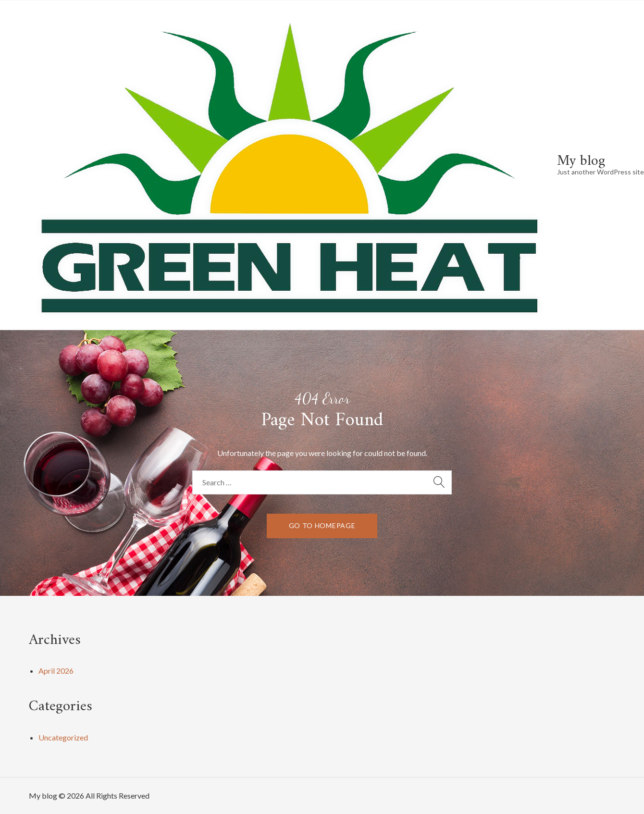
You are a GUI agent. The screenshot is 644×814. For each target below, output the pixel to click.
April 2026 (56, 671)
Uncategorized (63, 737)
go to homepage (322, 525)
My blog (581, 161)
